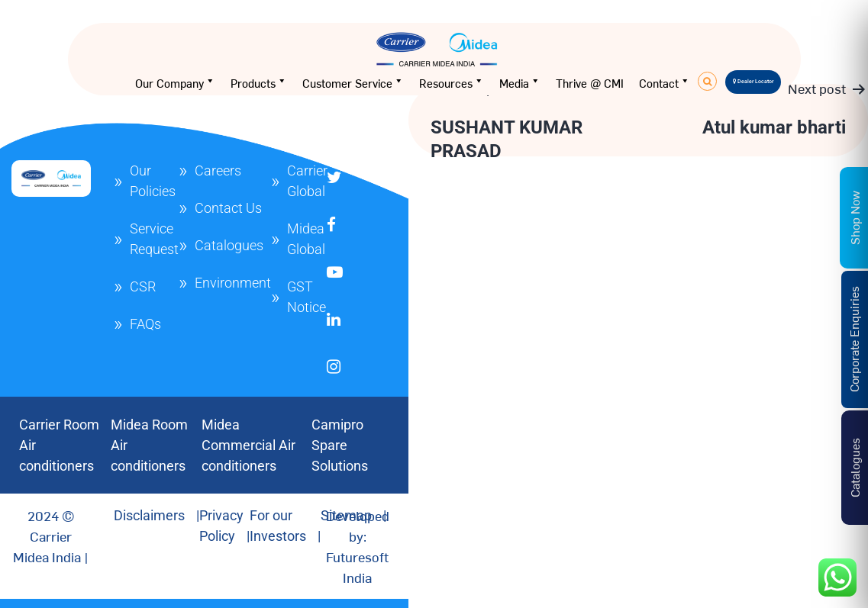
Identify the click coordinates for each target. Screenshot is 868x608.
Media (520, 83)
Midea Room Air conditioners (149, 445)
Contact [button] (665, 83)
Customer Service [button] (353, 83)
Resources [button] (452, 83)
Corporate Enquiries (853, 339)
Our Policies (153, 181)
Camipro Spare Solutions (340, 445)
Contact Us (228, 208)
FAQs (145, 324)
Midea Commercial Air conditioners (248, 445)
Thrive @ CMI (590, 83)
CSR (143, 286)
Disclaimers (149, 515)
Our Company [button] (175, 83)
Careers (218, 170)
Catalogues (229, 245)
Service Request (154, 239)
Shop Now (854, 218)
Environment (233, 283)
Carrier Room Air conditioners (59, 445)
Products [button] (259, 83)
